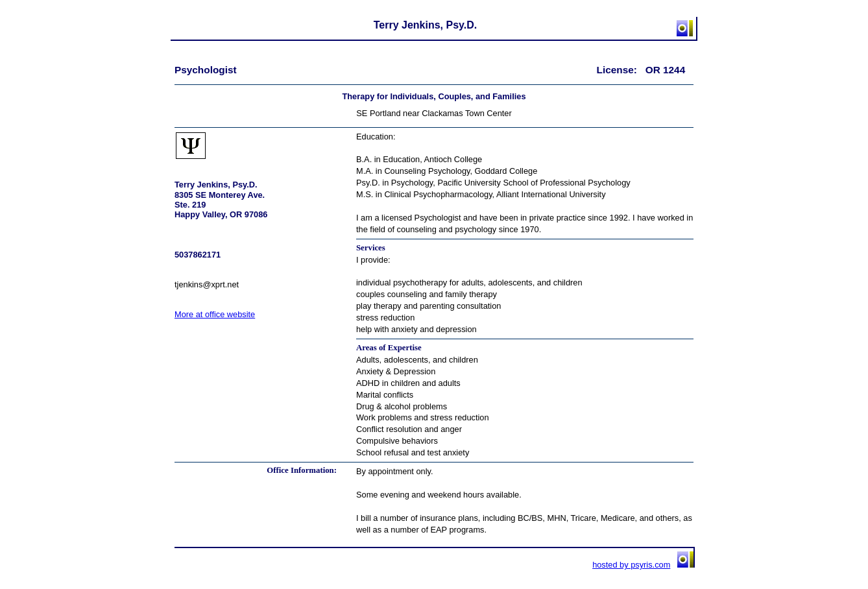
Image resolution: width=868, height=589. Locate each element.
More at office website (215, 314)
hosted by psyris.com (631, 565)
